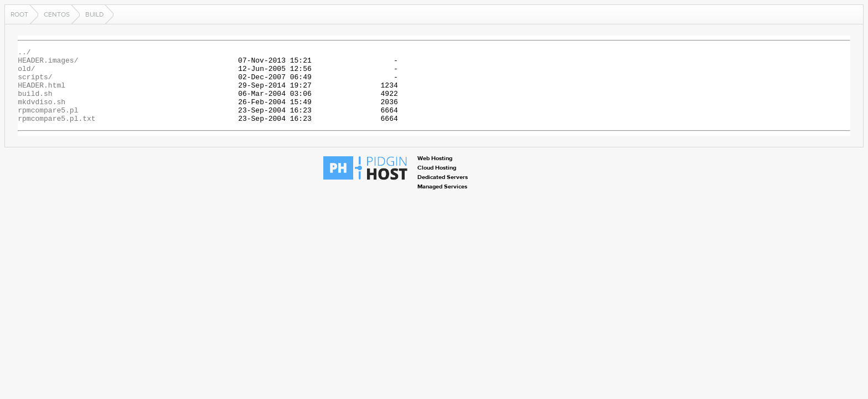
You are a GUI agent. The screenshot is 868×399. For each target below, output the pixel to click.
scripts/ (35, 83)
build (94, 14)
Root (19, 14)
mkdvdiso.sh (42, 113)
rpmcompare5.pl (48, 123)
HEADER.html (42, 93)
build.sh (35, 103)
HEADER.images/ (48, 63)
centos (57, 14)
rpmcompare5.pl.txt (56, 133)
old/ (26, 73)
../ (24, 53)
